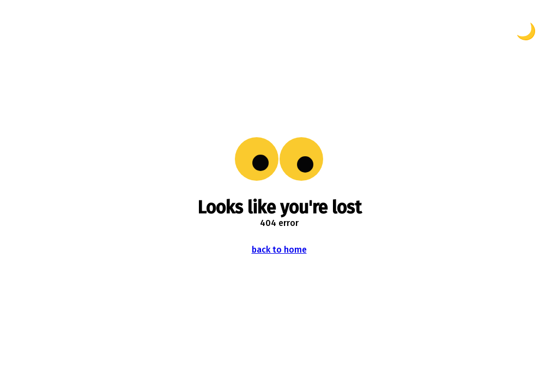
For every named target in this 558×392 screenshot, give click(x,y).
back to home (279, 250)
